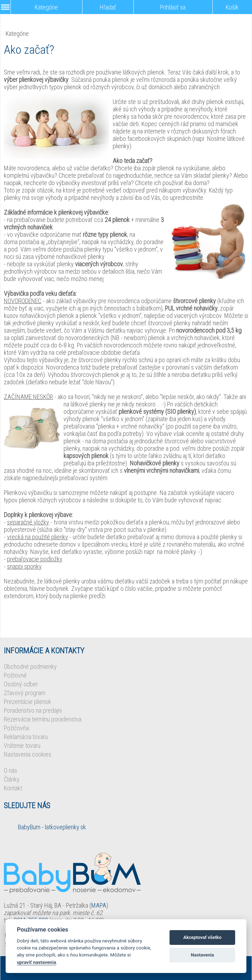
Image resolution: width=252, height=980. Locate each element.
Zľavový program (25, 693)
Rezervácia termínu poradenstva (43, 719)
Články (12, 779)
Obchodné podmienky (30, 667)
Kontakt (13, 788)
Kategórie (46, 7)
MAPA (99, 905)
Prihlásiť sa (173, 7)
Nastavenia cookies (28, 754)
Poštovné (15, 675)
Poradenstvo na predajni (33, 710)
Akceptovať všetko (202, 937)
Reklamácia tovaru (26, 737)
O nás (11, 770)
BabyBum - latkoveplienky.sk (52, 827)
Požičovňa (16, 728)
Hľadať (108, 7)
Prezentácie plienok (28, 702)
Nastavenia (203, 955)
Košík (232, 7)
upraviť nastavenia (37, 962)
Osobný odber (21, 684)
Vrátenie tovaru (22, 746)
